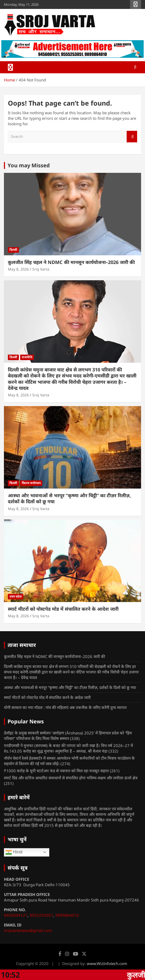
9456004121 (16, 915)
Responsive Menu (136, 4)
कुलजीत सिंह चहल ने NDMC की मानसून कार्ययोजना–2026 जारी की (71, 262)
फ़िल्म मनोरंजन (31, 483)
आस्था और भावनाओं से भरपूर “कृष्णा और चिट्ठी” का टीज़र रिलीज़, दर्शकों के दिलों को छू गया (69, 498)
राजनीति (27, 357)
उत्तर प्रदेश (16, 596)
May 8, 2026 (18, 269)
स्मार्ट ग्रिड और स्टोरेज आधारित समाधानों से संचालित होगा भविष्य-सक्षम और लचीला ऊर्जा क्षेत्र (71, 778)
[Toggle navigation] (10, 67)
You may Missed (29, 165)
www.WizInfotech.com (107, 963)
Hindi (14, 852)
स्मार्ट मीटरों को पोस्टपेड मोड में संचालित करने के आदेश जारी (63, 609)
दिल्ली (13, 250)
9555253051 (41, 915)
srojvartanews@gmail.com (28, 930)
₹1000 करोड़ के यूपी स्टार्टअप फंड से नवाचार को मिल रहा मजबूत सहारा (56, 771)
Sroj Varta (41, 269)
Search (132, 137)
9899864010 (67, 915)
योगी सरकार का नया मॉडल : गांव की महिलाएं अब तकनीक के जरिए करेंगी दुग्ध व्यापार (65, 707)
